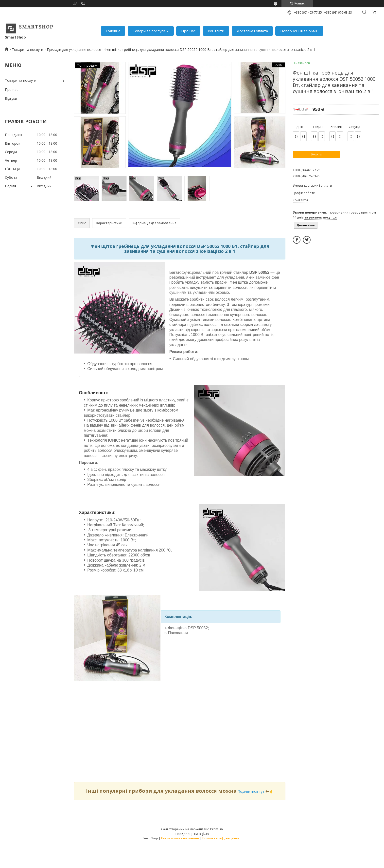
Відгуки (11, 98)
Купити (316, 154)
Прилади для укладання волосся (74, 49)
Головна (113, 31)
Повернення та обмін (299, 31)
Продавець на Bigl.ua (192, 834)
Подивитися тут (251, 791)
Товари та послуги (149, 31)
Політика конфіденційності (222, 838)
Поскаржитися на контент (180, 838)
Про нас (188, 31)
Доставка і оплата (252, 31)
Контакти (216, 31)
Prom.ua (217, 829)
